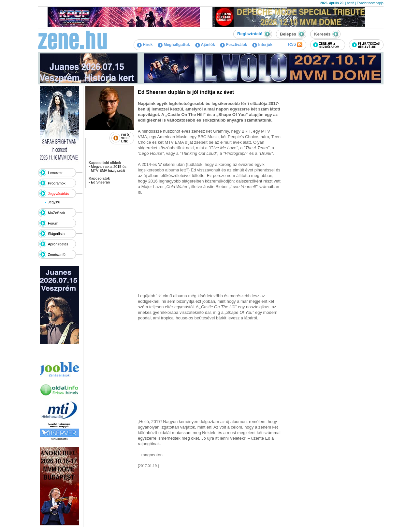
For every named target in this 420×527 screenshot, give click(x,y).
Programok (57, 183)
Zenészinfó (57, 255)
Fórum (53, 223)
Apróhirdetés (58, 244)
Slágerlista (56, 234)
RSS (295, 45)
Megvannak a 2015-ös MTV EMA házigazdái (109, 168)
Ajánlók (205, 45)
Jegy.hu (54, 202)
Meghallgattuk (174, 45)
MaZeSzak (57, 213)
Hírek (145, 45)
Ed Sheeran (100, 182)
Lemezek (55, 173)
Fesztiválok (233, 45)
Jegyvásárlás (58, 194)
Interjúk (262, 45)
